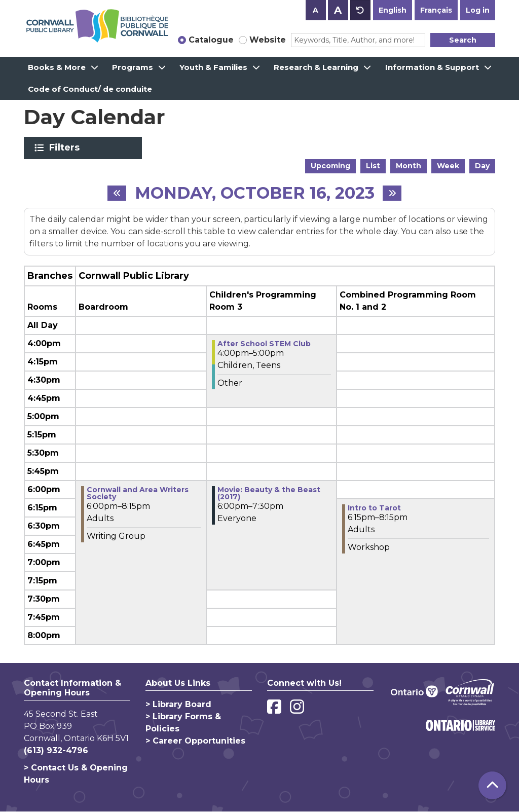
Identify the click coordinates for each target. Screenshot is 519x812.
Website (268, 40)
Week (448, 166)
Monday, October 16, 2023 (255, 193)
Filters (66, 147)
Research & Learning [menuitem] (316, 67)
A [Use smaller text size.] (316, 10)
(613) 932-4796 (56, 750)
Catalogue (211, 40)
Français (436, 10)
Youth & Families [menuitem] (213, 67)
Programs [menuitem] (133, 67)
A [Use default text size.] (360, 10)
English (393, 10)
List (373, 166)
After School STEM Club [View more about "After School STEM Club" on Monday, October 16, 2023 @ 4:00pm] (264, 344)
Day (482, 166)
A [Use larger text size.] (338, 10)
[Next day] (392, 193)
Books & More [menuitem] (57, 67)
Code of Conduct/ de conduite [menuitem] (90, 89)
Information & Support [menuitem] (432, 67)
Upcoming (330, 166)
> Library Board (178, 704)
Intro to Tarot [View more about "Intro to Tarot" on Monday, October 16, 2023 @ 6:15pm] (374, 508)
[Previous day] (117, 193)
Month (409, 166)
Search (463, 40)
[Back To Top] (492, 785)
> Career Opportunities (195, 741)
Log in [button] (478, 10)
